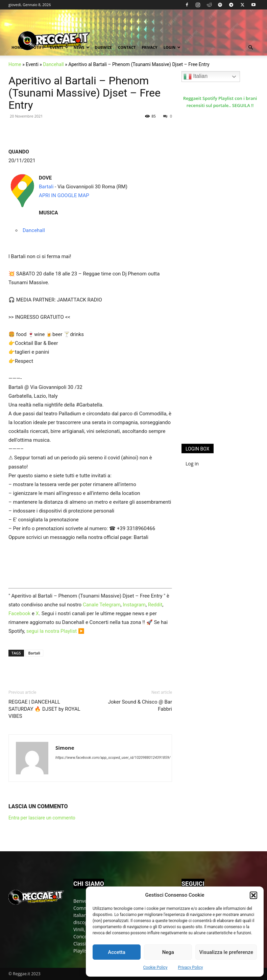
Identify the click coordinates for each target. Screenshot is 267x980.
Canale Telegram (102, 605)
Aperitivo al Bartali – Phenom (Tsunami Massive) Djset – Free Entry (84, 93)
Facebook (19, 613)
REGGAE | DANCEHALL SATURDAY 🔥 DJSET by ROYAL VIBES (44, 709)
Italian (196, 77)
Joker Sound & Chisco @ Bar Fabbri (140, 705)
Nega (168, 952)
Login (172, 47)
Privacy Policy (191, 967)
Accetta (117, 952)
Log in (192, 464)
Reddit (155, 605)
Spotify (37, 47)
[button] (253, 895)
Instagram (134, 605)
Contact (127, 47)
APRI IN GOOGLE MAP (64, 195)
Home (17, 47)
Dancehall (53, 64)
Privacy (149, 47)
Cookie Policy (155, 967)
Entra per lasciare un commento (42, 818)
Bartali (46, 187)
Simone (65, 748)
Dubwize (104, 47)
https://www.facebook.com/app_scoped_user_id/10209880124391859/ (113, 758)
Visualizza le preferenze (226, 952)
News (82, 47)
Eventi (59, 47)
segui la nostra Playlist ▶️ (55, 631)
